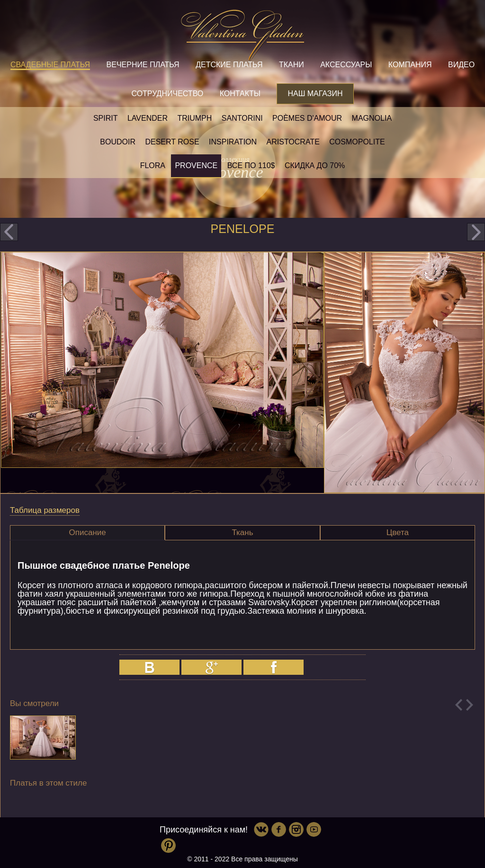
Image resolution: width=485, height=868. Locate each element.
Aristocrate (293, 142)
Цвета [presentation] (398, 532)
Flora (153, 166)
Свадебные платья (50, 65)
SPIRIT (106, 118)
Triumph (194, 118)
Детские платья (229, 65)
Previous (459, 705)
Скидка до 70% (315, 166)
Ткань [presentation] (242, 532)
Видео (461, 65)
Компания (410, 65)
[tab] (87, 533)
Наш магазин (315, 94)
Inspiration (233, 142)
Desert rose (172, 142)
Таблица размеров (45, 510)
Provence (196, 166)
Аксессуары (346, 65)
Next (470, 705)
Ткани (292, 65)
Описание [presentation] (88, 532)
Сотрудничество (167, 94)
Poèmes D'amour (307, 118)
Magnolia (372, 118)
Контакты (240, 94)
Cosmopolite (357, 142)
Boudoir (118, 142)
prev (9, 232)
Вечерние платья (143, 65)
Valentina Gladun (242, 35)
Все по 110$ (251, 166)
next (476, 232)
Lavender (148, 118)
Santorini (242, 118)
